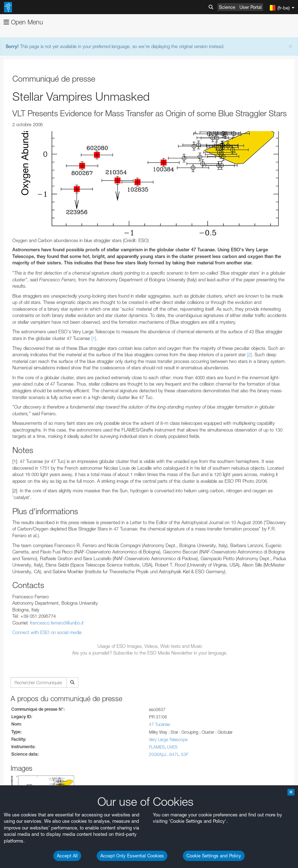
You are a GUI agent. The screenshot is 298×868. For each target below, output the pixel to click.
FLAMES (157, 747)
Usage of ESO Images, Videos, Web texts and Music (150, 646)
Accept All (67, 856)
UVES (172, 747)
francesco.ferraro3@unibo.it (57, 623)
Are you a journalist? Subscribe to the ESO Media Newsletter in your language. (150, 653)
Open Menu (23, 22)
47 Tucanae (159, 724)
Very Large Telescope (168, 740)
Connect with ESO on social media (47, 632)
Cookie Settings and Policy (214, 856)
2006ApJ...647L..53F (169, 754)
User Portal (251, 7)
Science (227, 7)
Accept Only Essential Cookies (132, 856)
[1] (94, 338)
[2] (249, 354)
